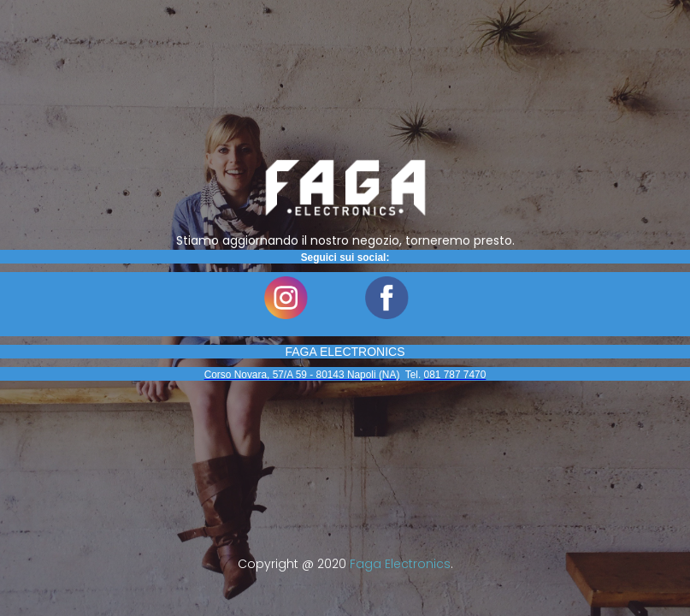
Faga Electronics (400, 564)
